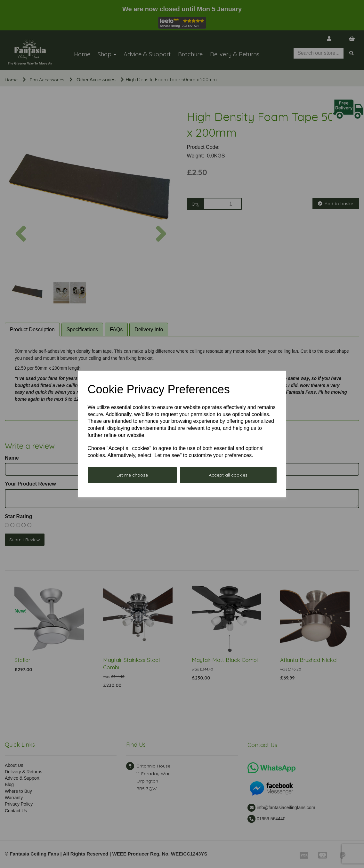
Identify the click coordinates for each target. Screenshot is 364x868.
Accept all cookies (228, 475)
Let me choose (132, 475)
